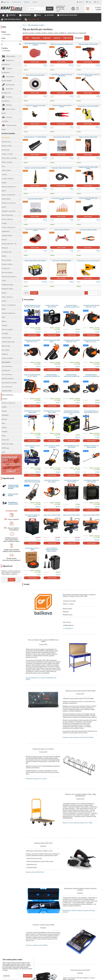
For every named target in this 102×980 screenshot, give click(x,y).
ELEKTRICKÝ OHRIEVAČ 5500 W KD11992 (91, 481)
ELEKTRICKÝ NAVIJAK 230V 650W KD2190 (52, 412)
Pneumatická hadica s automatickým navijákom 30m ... (91, 376)
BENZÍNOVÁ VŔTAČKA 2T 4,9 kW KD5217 (52, 481)
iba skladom (6, 34)
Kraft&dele (6, 51)
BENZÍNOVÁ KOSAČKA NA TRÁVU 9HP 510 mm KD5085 (32, 481)
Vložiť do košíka (35, 62)
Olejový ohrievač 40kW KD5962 (91, 515)
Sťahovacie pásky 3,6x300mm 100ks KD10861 (13, 487)
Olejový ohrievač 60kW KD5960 (52, 515)
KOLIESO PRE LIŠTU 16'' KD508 (32, 549)
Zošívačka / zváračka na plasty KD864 (37, 945)
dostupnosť (79, 38)
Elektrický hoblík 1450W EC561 (35, 872)
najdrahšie (47, 38)
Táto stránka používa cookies (12, 960)
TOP (27, 38)
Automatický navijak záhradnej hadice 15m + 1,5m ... (32, 341)
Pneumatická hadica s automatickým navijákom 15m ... (52, 376)
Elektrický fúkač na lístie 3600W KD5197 (52, 341)
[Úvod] (11, 9)
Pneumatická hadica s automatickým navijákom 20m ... (72, 376)
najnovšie (57, 38)
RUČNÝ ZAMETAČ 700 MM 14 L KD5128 (52, 446)
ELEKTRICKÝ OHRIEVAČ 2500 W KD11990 (32, 516)
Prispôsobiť (6, 976)
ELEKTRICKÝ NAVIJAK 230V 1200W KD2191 (32, 412)
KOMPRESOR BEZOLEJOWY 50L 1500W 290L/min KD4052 (32, 306)
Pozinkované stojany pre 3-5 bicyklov (36, 779)
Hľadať (50, 9)
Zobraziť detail (32, 543)
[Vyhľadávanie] (36, 9)
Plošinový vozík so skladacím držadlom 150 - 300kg (77, 823)
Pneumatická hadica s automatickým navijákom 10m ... (72, 307)
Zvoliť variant (88, 247)
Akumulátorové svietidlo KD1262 (13, 503)
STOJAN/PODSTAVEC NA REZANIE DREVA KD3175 (91, 412)
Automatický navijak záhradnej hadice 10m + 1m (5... (72, 341)
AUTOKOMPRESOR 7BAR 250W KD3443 (72, 446)
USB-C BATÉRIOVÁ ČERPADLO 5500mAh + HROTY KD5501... (52, 550)
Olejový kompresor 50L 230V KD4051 (32, 446)
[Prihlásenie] (76, 9)
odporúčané (67, 38)
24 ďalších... (34, 293)
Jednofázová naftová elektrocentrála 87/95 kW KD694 (78, 737)
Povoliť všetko (28, 976)
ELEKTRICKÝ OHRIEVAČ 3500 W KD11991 (72, 481)
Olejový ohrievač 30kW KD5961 (72, 515)
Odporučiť (12, 580)
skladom (26, 70)
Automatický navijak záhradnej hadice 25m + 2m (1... (91, 341)
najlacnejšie (36, 38)
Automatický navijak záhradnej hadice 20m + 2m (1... (91, 306)
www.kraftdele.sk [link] (68, 628)
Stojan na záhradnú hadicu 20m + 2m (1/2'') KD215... (32, 376)
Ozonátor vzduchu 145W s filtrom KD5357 (52, 306)
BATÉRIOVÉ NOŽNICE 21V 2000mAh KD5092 (91, 446)
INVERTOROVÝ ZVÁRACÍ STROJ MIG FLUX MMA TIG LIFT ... (72, 412)
